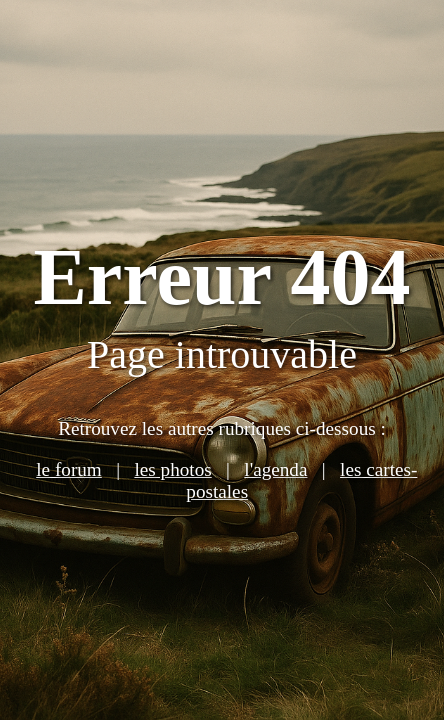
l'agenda (275, 469)
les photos (172, 469)
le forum (69, 469)
